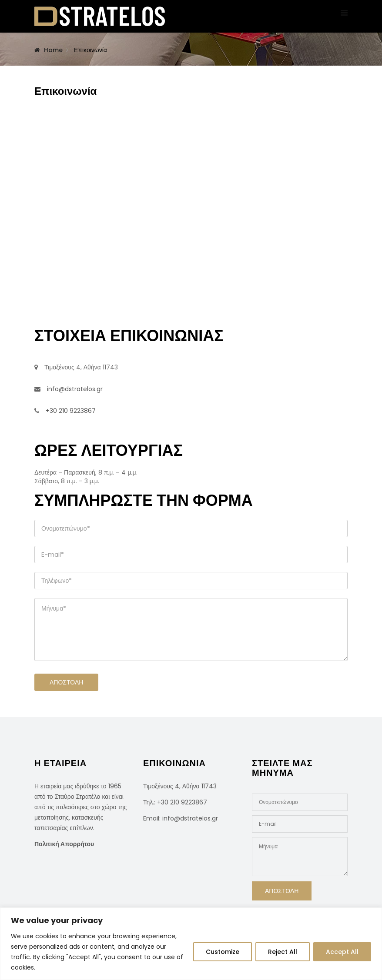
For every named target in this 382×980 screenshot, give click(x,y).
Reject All (283, 952)
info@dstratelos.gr (190, 818)
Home (53, 50)
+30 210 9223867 (182, 802)
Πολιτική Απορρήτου (64, 844)
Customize (223, 952)
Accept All (342, 952)
